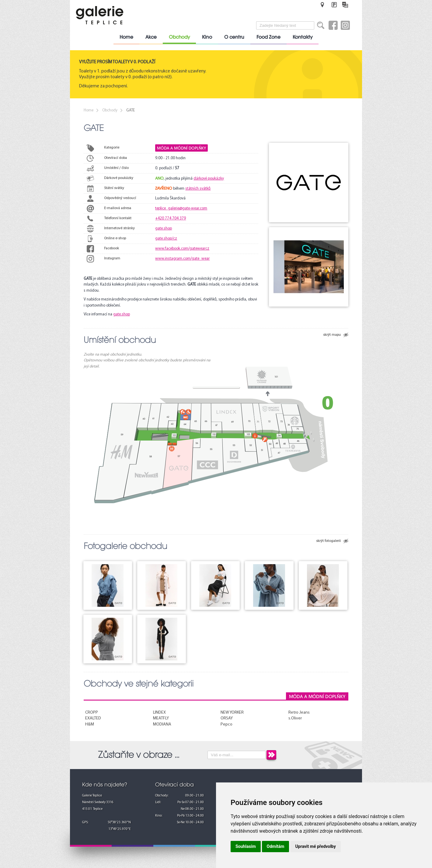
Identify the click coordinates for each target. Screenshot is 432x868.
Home (126, 37)
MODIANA (162, 724)
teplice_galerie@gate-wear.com (181, 208)
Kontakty (303, 37)
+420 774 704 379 (171, 218)
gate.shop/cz (166, 239)
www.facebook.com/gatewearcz (182, 249)
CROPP (92, 713)
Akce (151, 37)
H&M (90, 724)
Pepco (226, 724)
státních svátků (198, 189)
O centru (234, 37)
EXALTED (93, 718)
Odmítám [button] (276, 846)
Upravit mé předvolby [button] (315, 846)
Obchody (179, 37)
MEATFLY (161, 718)
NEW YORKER (232, 713)
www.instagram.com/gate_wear (182, 259)
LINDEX (159, 713)
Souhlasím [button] (246, 846)
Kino (207, 37)
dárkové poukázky (209, 179)
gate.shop (164, 228)
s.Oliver (295, 718)
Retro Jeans (299, 713)
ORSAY (227, 718)
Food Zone (268, 37)
